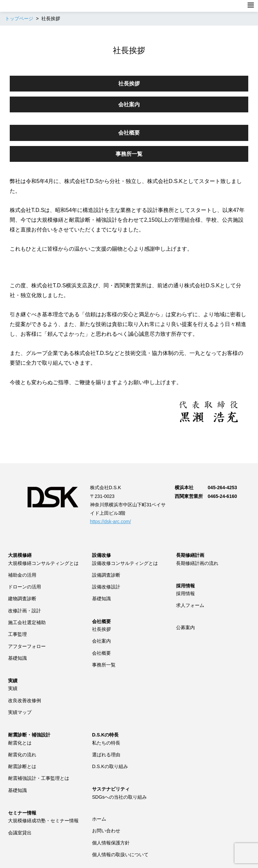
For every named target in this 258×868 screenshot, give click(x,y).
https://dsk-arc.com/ (111, 521)
